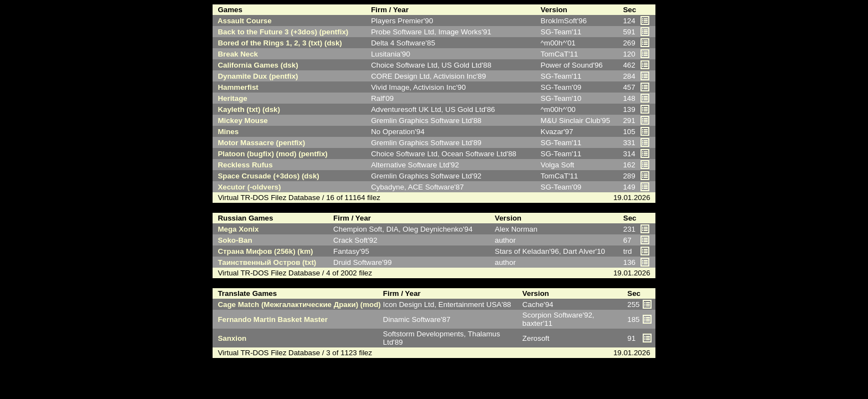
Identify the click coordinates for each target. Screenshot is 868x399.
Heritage (231, 98)
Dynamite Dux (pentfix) (256, 76)
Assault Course (243, 21)
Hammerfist (236, 87)
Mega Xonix (236, 229)
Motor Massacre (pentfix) (259, 143)
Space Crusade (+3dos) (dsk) (267, 176)
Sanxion (230, 338)
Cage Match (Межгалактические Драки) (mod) (297, 305)
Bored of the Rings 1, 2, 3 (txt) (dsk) (278, 43)
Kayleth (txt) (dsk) (247, 109)
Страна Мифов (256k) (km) (263, 251)
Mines (226, 132)
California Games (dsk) (256, 65)
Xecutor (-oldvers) (247, 187)
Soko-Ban (233, 240)
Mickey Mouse (241, 121)
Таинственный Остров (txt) (265, 262)
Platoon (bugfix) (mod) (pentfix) (271, 154)
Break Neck (236, 54)
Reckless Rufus (243, 165)
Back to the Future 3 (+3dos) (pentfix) (281, 32)
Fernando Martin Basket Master (271, 319)
